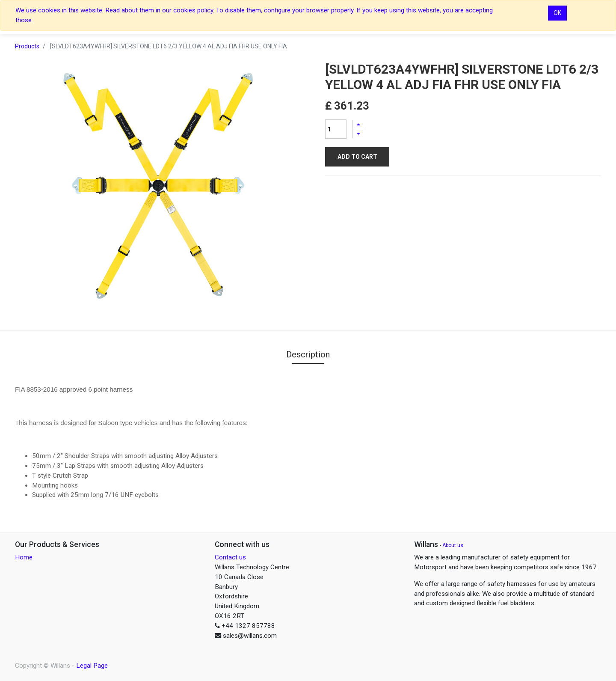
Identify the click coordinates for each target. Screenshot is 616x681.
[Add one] (358, 124)
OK (557, 13)
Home (24, 557)
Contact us (230, 557)
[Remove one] (358, 134)
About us (453, 545)
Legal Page (92, 666)
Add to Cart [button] (357, 157)
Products (27, 46)
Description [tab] (308, 354)
